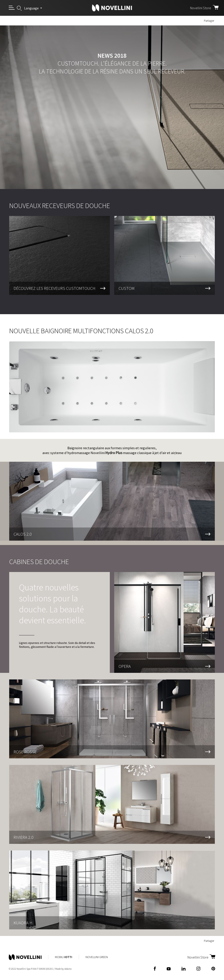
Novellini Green (97, 957)
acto (68, 969)
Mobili (64, 957)
